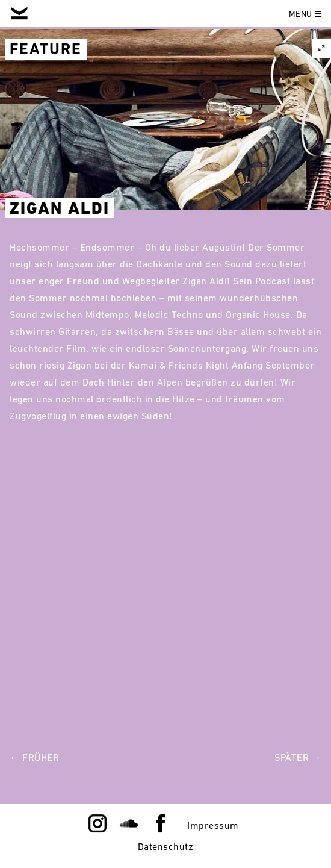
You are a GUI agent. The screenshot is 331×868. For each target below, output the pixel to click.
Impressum (213, 825)
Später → (298, 757)
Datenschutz (166, 846)
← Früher (34, 757)
